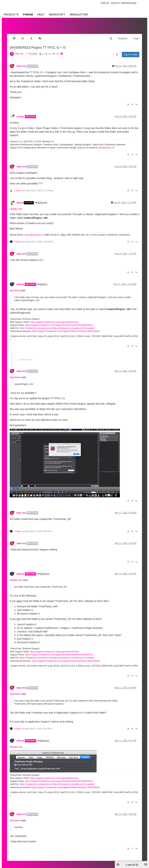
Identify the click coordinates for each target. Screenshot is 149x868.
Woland (20, 284)
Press (105, 3)
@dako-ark (16, 209)
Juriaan (20, 117)
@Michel (42, 284)
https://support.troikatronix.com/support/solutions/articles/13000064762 (59, 325)
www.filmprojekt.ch (34, 235)
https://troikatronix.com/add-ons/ (35, 328)
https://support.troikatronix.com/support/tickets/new (54, 322)
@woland (15, 377)
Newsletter (79, 14)
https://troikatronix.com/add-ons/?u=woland (74, 328)
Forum (28, 14)
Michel (20, 203)
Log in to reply (131, 55)
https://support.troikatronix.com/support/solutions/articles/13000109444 (66, 331)
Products (11, 14)
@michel (15, 290)
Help (41, 14)
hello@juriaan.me (106, 148)
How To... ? (21, 54)
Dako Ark (21, 66)
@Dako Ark (41, 203)
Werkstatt (57, 14)
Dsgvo (115, 3)
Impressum (129, 3)
